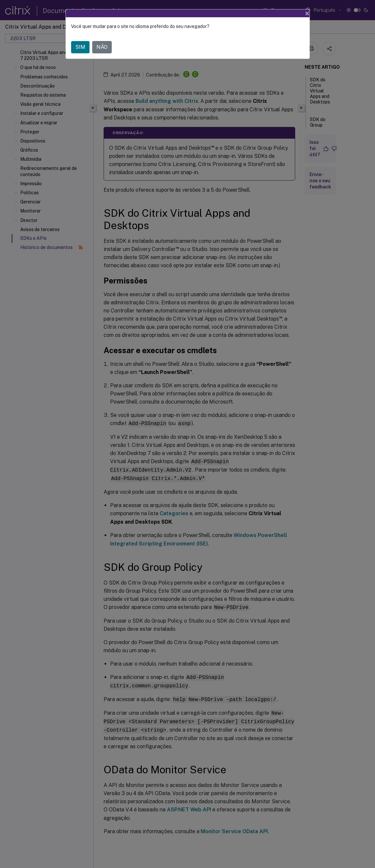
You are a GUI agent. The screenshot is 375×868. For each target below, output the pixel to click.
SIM (80, 39)
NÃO (102, 39)
